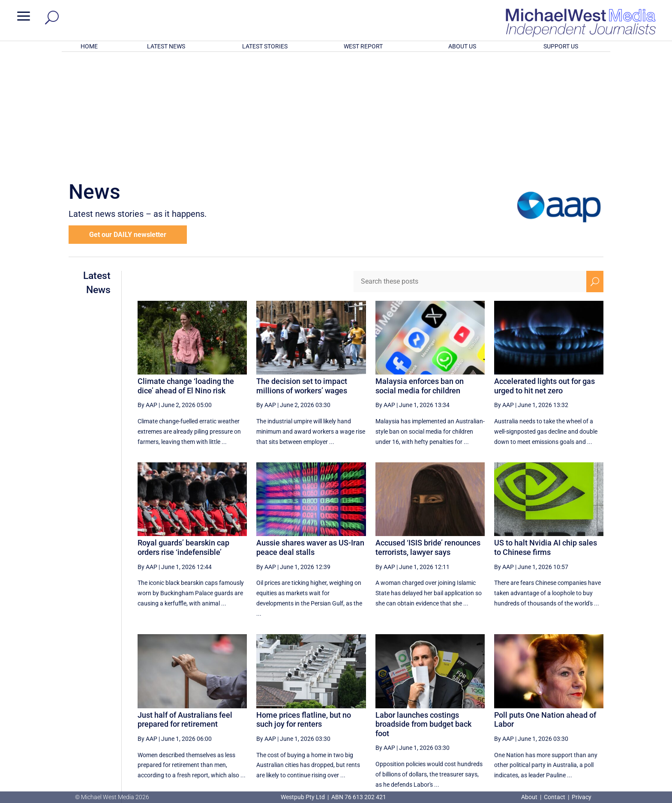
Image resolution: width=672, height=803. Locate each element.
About (530, 797)
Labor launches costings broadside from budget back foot (423, 612)
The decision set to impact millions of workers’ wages (302, 274)
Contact (555, 797)
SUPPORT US (561, 46)
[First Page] (407, 710)
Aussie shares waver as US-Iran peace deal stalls (310, 435)
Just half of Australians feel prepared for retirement (185, 607)
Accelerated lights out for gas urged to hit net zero (544, 274)
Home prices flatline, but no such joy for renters (304, 607)
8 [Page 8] (517, 710)
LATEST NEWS (166, 46)
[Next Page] (575, 710)
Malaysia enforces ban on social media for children (420, 274)
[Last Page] (594, 710)
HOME (89, 46)
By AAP (147, 293)
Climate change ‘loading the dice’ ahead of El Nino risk (186, 274)
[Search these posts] (470, 169)
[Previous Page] (426, 710)
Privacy (582, 797)
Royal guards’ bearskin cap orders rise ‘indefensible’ (183, 435)
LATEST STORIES (265, 46)
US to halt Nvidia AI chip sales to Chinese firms (546, 435)
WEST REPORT (363, 46)
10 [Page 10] (555, 710)
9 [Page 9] (535, 710)
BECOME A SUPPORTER (627, 743)
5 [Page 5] (462, 710)
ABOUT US (462, 46)
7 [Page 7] (499, 710)
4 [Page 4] (444, 710)
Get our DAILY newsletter (128, 122)
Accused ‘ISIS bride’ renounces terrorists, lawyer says (428, 435)
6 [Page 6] (480, 710)
